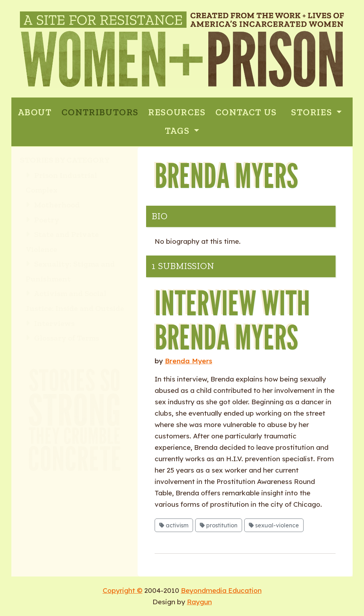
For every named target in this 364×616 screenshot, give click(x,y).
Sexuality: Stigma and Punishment (70, 271)
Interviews (50, 323)
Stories (313, 112)
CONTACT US (246, 112)
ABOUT (35, 112)
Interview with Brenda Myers (232, 320)
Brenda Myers (189, 361)
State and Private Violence (62, 242)
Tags (178, 131)
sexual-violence (274, 525)
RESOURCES (177, 112)
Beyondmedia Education (221, 590)
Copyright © (123, 590)
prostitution (219, 525)
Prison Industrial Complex (61, 183)
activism (174, 525)
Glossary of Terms (62, 338)
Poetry (42, 220)
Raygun (199, 602)
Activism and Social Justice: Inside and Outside (75, 301)
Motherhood (53, 205)
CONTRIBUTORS (100, 112)
